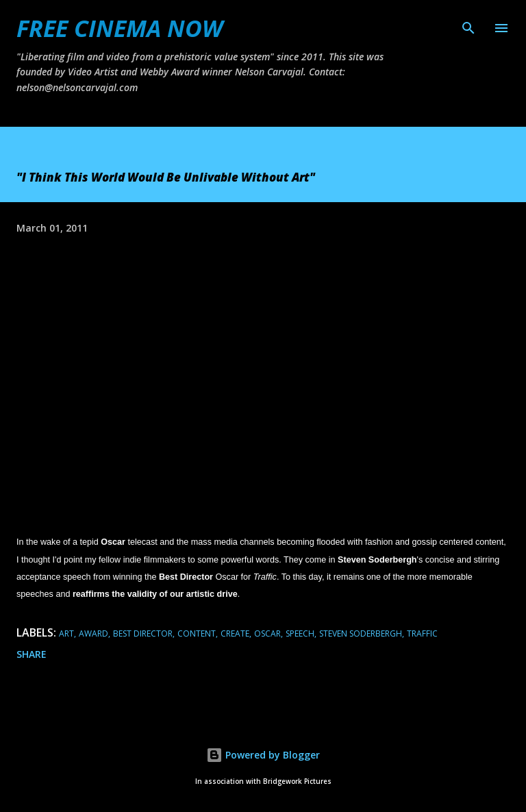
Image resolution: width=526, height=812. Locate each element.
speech (300, 633)
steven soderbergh (361, 633)
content (197, 633)
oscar (267, 633)
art (66, 633)
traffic (422, 633)
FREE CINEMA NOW (120, 28)
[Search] (468, 25)
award (93, 633)
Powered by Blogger (263, 755)
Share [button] (32, 654)
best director (143, 633)
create (235, 633)
